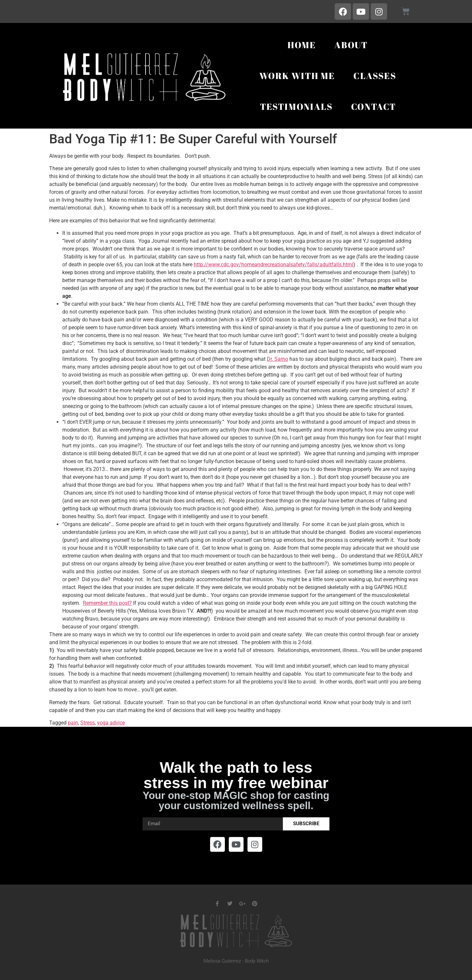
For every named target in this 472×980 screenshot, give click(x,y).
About (351, 45)
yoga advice (111, 723)
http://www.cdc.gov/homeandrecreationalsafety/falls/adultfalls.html (274, 265)
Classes (375, 76)
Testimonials (296, 106)
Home (302, 45)
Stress (88, 723)
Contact (374, 106)
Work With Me (297, 76)
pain (73, 723)
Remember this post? (107, 603)
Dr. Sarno (277, 359)
